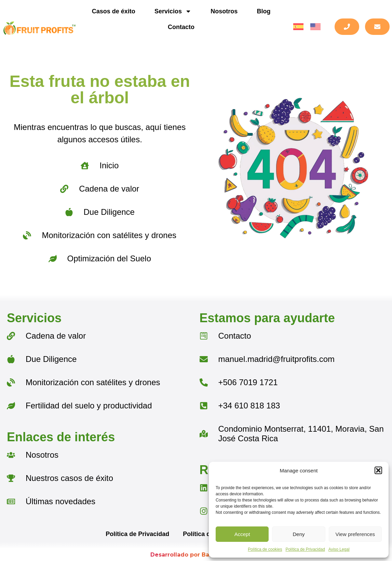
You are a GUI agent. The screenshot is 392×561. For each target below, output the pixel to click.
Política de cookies (265, 549)
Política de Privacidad (305, 549)
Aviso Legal (339, 549)
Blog (263, 11)
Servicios (173, 11)
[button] (378, 470)
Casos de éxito (114, 11)
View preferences (355, 534)
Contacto (181, 27)
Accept (242, 534)
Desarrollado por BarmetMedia (196, 555)
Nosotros (224, 11)
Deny (299, 534)
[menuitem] (298, 27)
